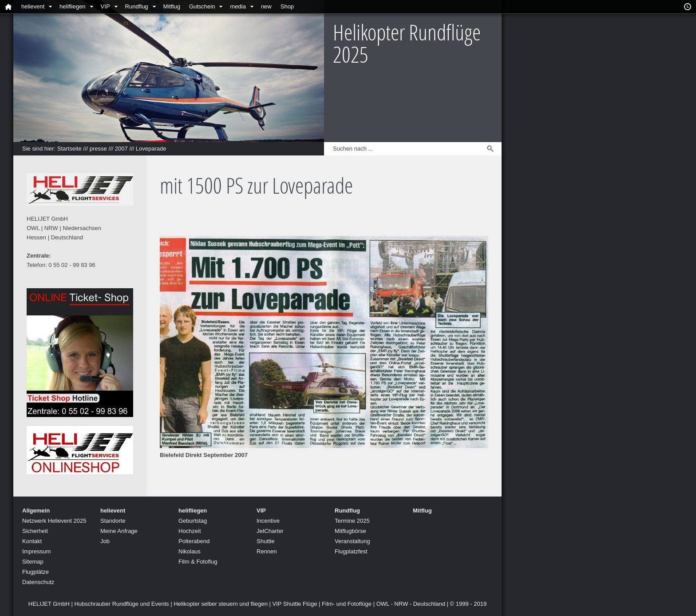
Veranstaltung (352, 541)
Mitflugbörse (350, 531)
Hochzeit (190, 531)
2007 (121, 149)
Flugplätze (36, 572)
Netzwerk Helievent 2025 (54, 521)
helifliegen (73, 6)
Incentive (268, 521)
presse (98, 149)
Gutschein (202, 6)
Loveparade (151, 149)
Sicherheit (35, 531)
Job (105, 541)
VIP (105, 6)
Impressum (36, 551)
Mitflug (172, 6)
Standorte (113, 521)
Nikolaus (190, 551)
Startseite (69, 149)
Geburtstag (193, 521)
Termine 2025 (352, 521)
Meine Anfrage (119, 531)
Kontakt (32, 541)
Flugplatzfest (351, 551)
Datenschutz (38, 582)
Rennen (267, 551)
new (266, 6)
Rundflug (137, 6)
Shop (287, 6)
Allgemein (36, 511)
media (238, 6)
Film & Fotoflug (198, 562)
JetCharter (270, 531)
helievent (33, 6)
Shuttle (265, 541)
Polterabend (194, 541)
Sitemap (33, 562)
